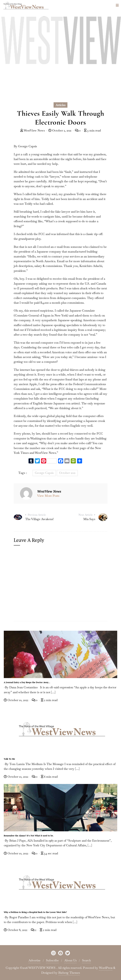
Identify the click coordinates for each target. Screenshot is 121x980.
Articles (60, 105)
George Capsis (44, 473)
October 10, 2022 (16, 700)
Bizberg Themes (69, 973)
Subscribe (52, 960)
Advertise (35, 960)
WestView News (33, 130)
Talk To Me (9, 759)
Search (86, 960)
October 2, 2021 (60, 130)
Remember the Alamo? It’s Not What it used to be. (29, 836)
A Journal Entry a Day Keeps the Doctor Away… (27, 682)
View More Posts (48, 496)
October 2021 (67, 473)
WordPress (106, 968)
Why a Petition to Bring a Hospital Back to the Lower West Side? (35, 912)
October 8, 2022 (16, 930)
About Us (70, 960)
